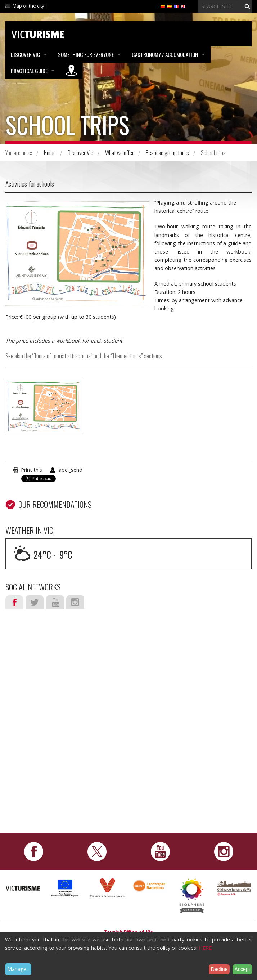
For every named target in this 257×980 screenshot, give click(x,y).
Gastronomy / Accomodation (165, 54)
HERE (205, 948)
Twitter (35, 602)
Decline (219, 969)
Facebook (14, 602)
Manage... (18, 969)
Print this (31, 470)
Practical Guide (29, 71)
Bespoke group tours (167, 153)
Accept (242, 969)
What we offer (120, 153)
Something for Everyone (86, 54)
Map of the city (28, 6)
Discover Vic (25, 54)
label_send (70, 470)
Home (50, 153)
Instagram (75, 602)
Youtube (55, 602)
